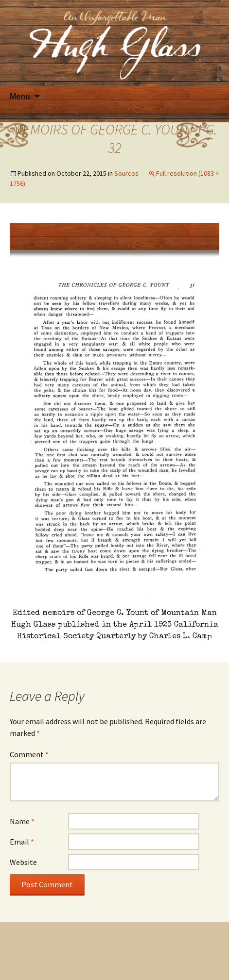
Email (22, 842)
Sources (126, 173)
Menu (20, 96)
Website (23, 862)
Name (22, 821)
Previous (36, 234)
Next (201, 234)
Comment (29, 754)
